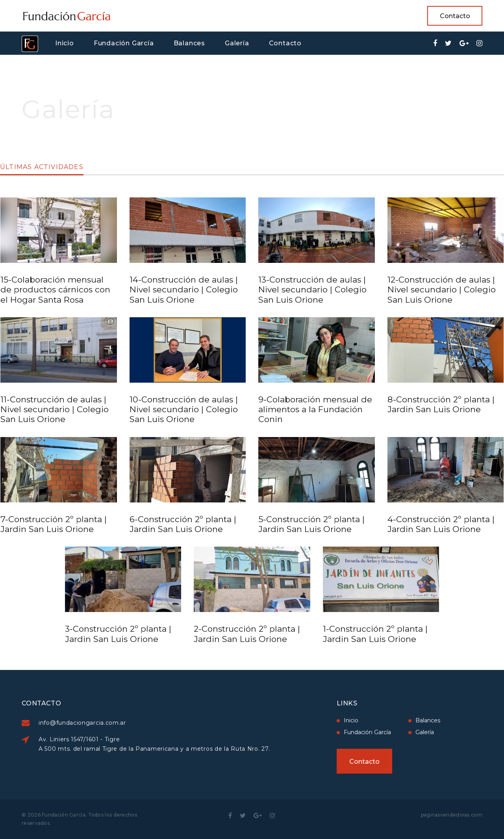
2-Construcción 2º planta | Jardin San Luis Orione (247, 634)
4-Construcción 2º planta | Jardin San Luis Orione (441, 524)
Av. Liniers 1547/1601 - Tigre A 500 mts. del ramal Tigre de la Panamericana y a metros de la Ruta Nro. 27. (190, 744)
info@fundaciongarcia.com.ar (118, 723)
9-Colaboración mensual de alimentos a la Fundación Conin (315, 409)
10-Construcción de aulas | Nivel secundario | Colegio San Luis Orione (184, 409)
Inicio (65, 43)
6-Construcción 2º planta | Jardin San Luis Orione (183, 524)
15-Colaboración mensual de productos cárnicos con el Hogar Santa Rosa (55, 289)
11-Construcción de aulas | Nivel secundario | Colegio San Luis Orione (55, 409)
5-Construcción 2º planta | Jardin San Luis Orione (311, 524)
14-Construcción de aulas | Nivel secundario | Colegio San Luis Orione (184, 289)
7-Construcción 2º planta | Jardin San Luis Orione (54, 524)
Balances (189, 43)
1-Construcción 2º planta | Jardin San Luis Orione (375, 634)
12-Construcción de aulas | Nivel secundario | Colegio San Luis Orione (442, 289)
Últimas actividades (42, 167)
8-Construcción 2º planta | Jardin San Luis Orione (441, 404)
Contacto (455, 16)
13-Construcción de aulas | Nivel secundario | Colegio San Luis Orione (312, 289)
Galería (237, 43)
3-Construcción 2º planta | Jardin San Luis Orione (118, 634)
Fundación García (124, 43)
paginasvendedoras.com (452, 815)
